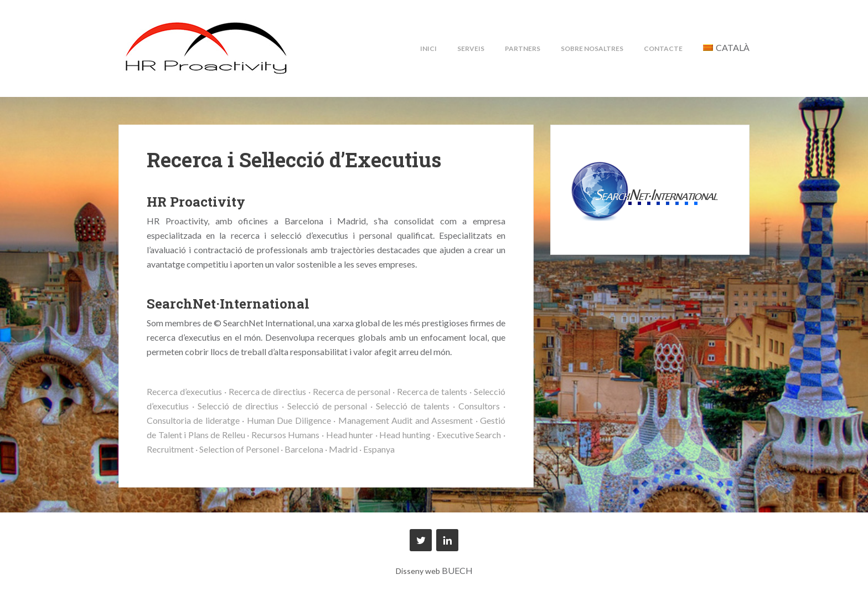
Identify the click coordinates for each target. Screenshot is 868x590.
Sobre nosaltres (592, 48)
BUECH (457, 570)
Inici (428, 48)
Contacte (663, 48)
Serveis (471, 48)
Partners (523, 48)
